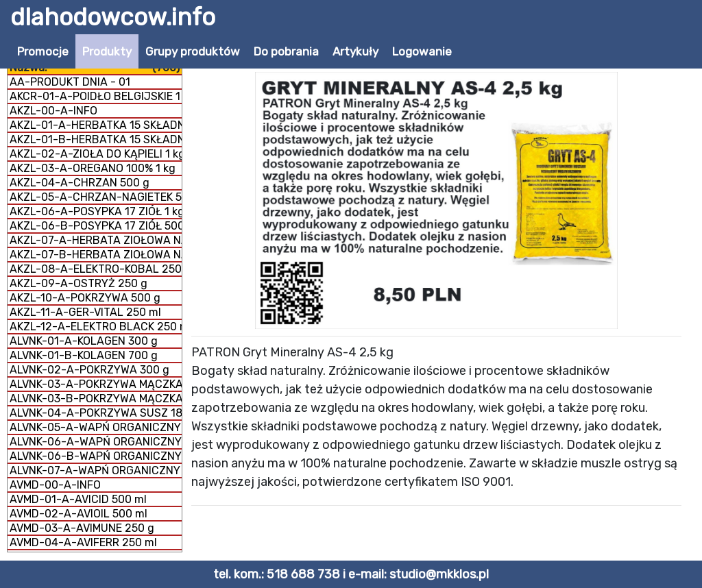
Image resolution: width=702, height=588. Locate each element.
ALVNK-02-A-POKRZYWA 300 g (89, 370)
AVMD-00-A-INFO (55, 485)
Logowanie (422, 51)
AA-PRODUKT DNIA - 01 (70, 82)
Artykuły (355, 51)
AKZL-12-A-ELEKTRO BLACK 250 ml (96, 327)
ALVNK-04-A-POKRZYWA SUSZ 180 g (96, 413)
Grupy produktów (193, 51)
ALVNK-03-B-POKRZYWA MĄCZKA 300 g (96, 399)
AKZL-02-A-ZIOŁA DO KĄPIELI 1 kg (96, 154)
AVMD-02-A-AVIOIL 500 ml (78, 514)
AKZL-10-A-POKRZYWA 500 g (85, 298)
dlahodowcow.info (113, 17)
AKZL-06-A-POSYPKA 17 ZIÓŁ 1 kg (96, 211)
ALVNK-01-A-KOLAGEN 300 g (84, 341)
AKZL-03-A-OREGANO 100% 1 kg (93, 168)
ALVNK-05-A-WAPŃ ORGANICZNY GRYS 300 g (96, 427)
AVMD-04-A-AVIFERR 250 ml (83, 542)
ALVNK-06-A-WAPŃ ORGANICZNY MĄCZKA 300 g (96, 442)
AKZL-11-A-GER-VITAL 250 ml (85, 312)
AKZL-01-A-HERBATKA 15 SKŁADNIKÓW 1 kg (96, 125)
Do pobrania (286, 51)
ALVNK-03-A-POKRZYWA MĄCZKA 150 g (96, 384)
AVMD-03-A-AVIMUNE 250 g (82, 528)
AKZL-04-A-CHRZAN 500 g (80, 183)
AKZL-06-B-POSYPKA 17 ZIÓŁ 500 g (96, 226)
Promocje (43, 51)
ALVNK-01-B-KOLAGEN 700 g (84, 355)
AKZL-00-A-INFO (53, 111)
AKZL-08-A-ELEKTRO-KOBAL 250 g (96, 269)
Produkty (107, 51)
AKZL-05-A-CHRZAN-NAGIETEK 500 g (96, 197)
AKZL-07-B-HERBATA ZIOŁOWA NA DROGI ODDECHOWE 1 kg (96, 255)
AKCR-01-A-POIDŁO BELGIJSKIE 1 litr (96, 96)
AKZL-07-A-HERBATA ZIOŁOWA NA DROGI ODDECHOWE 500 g (96, 240)
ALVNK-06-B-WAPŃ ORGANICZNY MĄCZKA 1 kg (96, 456)
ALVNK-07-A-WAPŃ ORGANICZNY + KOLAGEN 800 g (96, 470)
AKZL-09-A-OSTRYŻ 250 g (78, 283)
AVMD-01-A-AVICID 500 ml (78, 499)
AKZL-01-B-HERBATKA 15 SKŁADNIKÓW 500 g (96, 139)
